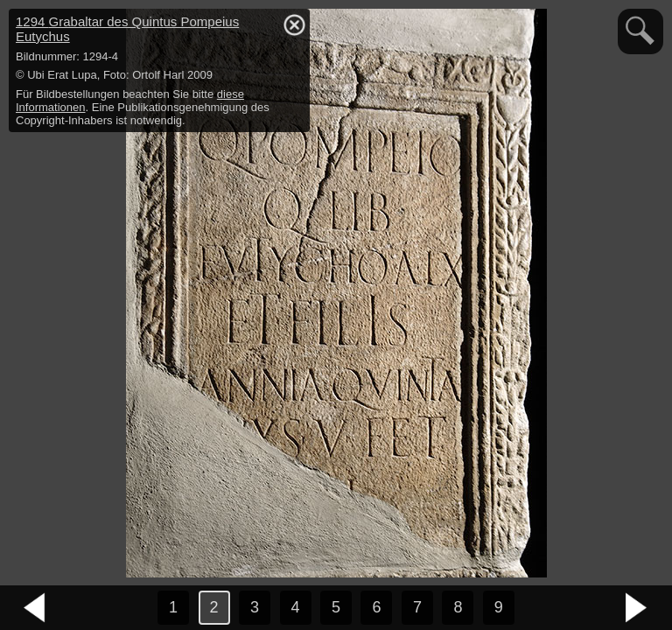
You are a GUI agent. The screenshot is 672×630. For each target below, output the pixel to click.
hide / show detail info (294, 24)
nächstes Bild (637, 608)
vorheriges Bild (35, 608)
